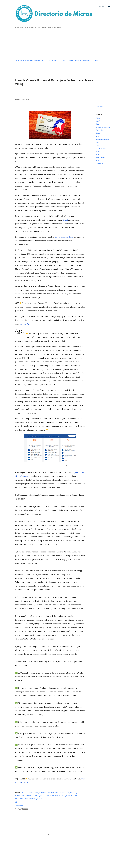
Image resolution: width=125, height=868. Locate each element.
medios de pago (101, 148)
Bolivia (98, 118)
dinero (98, 133)
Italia (97, 145)
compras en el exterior (103, 127)
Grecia (98, 142)
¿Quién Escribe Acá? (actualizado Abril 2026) (29, 60)
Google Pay (25, 324)
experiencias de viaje (102, 139)
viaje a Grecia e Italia (64, 237)
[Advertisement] (62, 44)
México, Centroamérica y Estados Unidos (76, 60)
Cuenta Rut (99, 130)
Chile (97, 124)
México (98, 151)
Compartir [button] (99, 107)
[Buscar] (101, 7)
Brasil (65, 220)
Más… (97, 60)
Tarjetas (98, 160)
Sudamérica (53, 60)
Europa (98, 136)
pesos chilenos (100, 157)
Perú (97, 154)
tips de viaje (100, 163)
